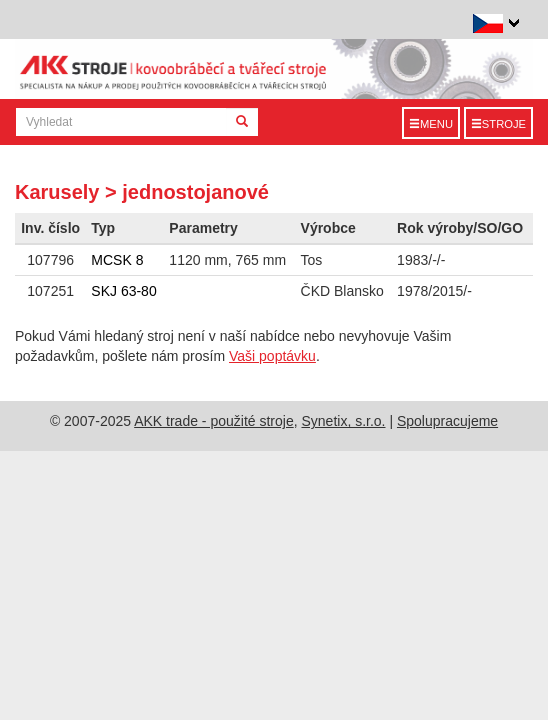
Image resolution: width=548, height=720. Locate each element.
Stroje (498, 124)
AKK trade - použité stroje (214, 421)
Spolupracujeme (447, 421)
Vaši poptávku (272, 356)
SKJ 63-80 (123, 291)
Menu (431, 124)
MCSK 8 (117, 260)
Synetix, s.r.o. (343, 421)
